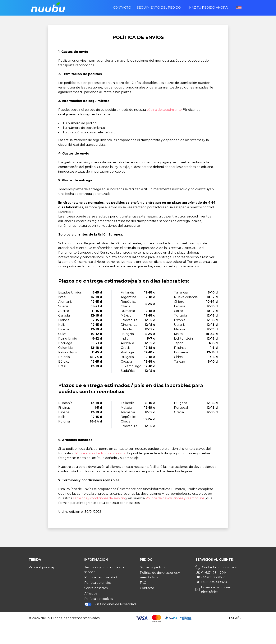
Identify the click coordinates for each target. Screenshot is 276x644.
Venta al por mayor (43, 567)
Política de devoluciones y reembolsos (175, 498)
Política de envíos (98, 583)
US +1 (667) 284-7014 (211, 573)
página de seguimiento (165, 110)
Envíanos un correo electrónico (216, 590)
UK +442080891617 (210, 577)
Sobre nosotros (96, 588)
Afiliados (91, 593)
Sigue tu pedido (152, 567)
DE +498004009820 (211, 582)
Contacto (122, 8)
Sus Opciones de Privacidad (110, 604)
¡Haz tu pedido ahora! (208, 8)
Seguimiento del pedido (159, 8)
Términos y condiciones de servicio (99, 498)
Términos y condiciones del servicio (105, 570)
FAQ (143, 583)
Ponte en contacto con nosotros (100, 453)
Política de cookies (99, 599)
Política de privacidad (101, 577)
